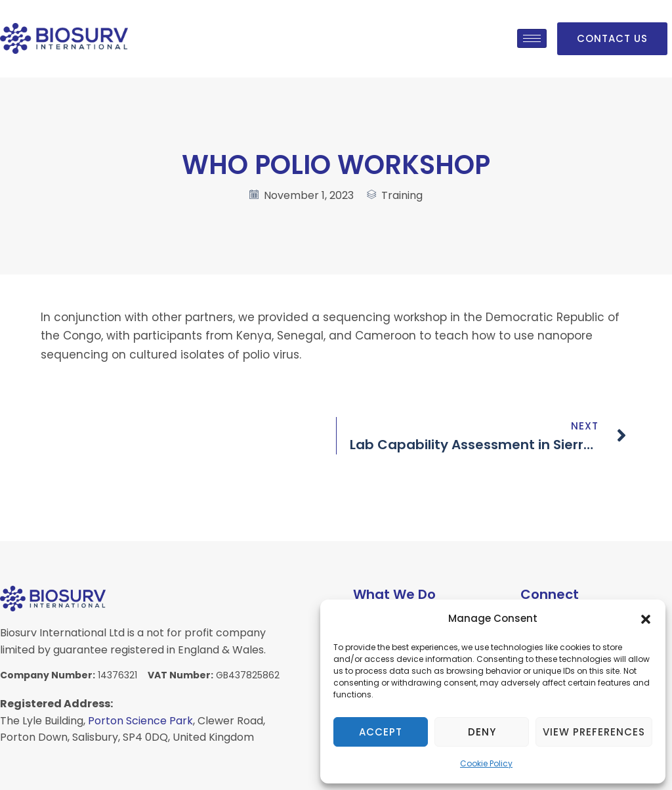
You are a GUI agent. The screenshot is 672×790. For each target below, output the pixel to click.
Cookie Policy (486, 763)
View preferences (594, 732)
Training (402, 195)
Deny (482, 732)
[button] (646, 619)
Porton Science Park (140, 721)
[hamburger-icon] (532, 38)
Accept (381, 732)
